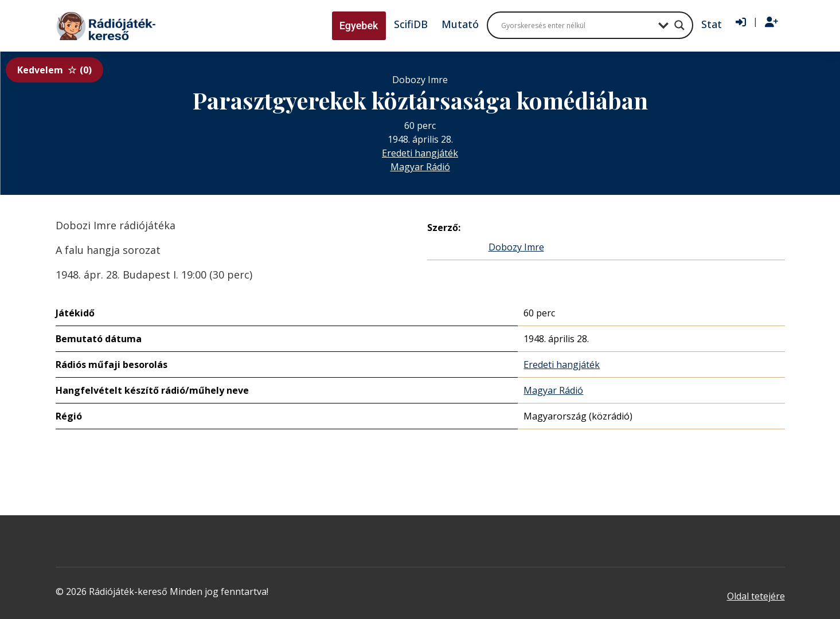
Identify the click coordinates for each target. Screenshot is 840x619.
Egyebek (359, 26)
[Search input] (577, 25)
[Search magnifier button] (679, 25)
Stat (712, 24)
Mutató (460, 24)
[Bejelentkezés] (741, 22)
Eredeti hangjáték (420, 153)
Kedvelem (54, 70)
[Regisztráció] (771, 22)
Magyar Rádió (420, 167)
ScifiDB (411, 24)
